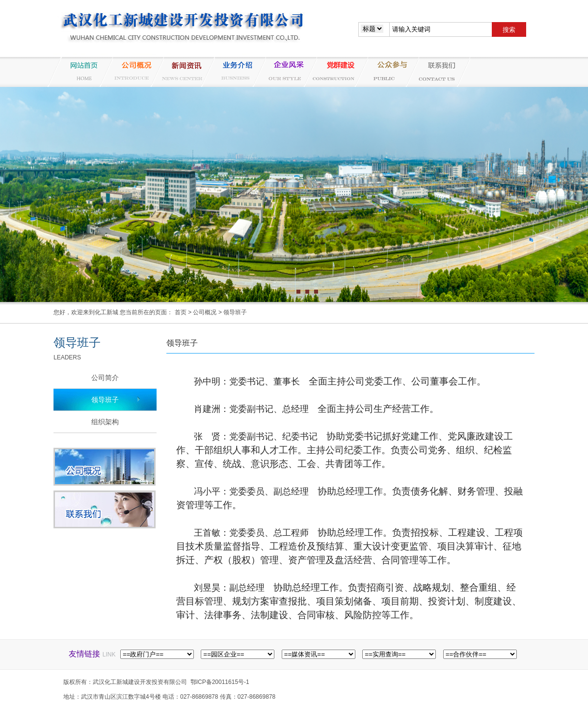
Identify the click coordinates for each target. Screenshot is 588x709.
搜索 (509, 30)
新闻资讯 (182, 72)
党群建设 (335, 72)
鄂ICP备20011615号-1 (220, 682)
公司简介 (105, 378)
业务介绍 (233, 72)
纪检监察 (386, 72)
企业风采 (284, 72)
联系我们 (437, 72)
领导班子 (235, 312)
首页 (181, 312)
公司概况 (131, 72)
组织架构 (105, 422)
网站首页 (80, 72)
